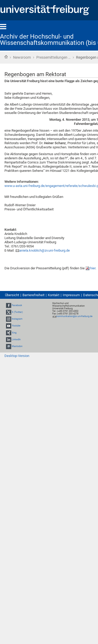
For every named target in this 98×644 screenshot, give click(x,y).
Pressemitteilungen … (53, 57)
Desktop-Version (17, 356)
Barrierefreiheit (33, 295)
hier (93, 268)
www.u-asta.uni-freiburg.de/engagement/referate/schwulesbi (50, 186)
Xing (14, 333)
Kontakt (54, 295)
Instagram (17, 319)
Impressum (71, 295)
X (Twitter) (17, 312)
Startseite (6, 57)
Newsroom (22, 57)
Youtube (16, 326)
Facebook (17, 305)
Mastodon (17, 346)
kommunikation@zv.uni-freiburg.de (74, 316)
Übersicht (12, 295)
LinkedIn (16, 339)
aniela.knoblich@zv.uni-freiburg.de (45, 250)
